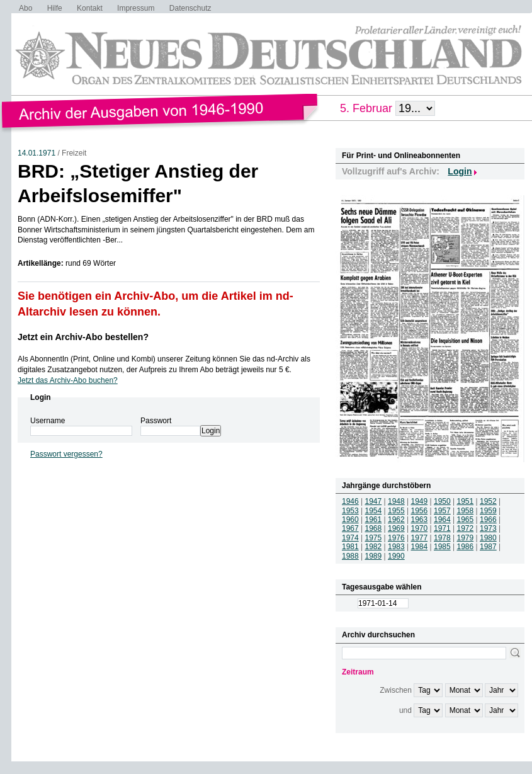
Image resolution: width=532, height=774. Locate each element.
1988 (350, 556)
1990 (396, 556)
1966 (488, 520)
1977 (420, 538)
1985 (442, 547)
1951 (466, 501)
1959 (488, 511)
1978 (442, 538)
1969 (396, 528)
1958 (466, 511)
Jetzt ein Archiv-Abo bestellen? (83, 337)
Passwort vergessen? (66, 454)
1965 (466, 520)
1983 (396, 547)
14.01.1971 (37, 153)
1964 (442, 520)
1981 (350, 547)
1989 (374, 556)
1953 (350, 511)
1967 (350, 528)
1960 (350, 520)
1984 (420, 547)
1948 (396, 501)
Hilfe (55, 8)
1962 (396, 520)
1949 (420, 501)
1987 (488, 547)
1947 (374, 501)
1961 (374, 520)
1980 (488, 538)
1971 (442, 528)
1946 (350, 501)
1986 (466, 547)
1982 (374, 547)
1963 (420, 520)
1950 (442, 501)
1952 (488, 501)
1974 (350, 538)
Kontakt (90, 8)
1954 (374, 511)
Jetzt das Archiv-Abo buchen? (68, 380)
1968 (374, 528)
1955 (396, 511)
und (405, 710)
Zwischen (396, 690)
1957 (442, 511)
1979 (466, 538)
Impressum (136, 8)
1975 (374, 538)
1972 (466, 528)
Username (48, 421)
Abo (25, 8)
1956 (420, 511)
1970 (420, 528)
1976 (396, 538)
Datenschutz (190, 8)
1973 (488, 528)
